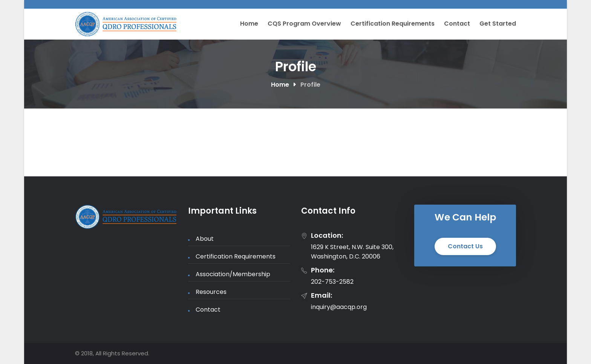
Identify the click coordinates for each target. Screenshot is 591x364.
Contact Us (465, 246)
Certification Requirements (393, 24)
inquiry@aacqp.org (339, 307)
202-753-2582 (332, 282)
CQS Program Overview (304, 24)
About (205, 239)
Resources (211, 292)
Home (249, 24)
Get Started (498, 24)
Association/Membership (233, 274)
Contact (457, 24)
